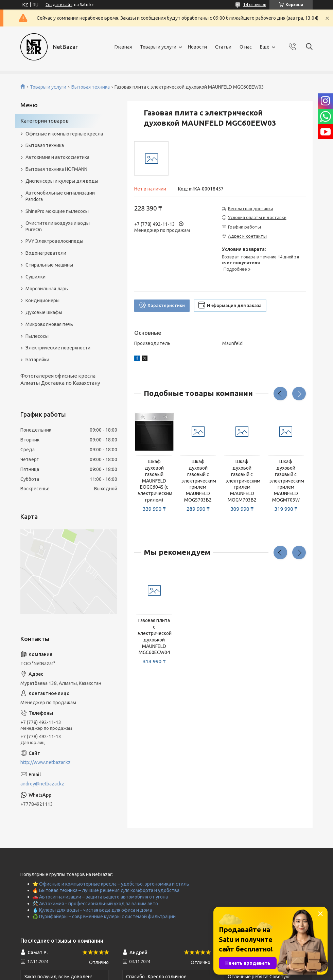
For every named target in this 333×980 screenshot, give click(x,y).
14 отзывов (255, 5)
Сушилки (36, 277)
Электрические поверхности (58, 348)
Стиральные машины (49, 265)
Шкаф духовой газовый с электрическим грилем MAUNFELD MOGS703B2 (198, 481)
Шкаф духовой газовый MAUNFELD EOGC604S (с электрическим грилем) (154, 481)
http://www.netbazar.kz (46, 762)
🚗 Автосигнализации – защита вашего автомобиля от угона (100, 897)
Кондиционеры (42, 301)
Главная (123, 47)
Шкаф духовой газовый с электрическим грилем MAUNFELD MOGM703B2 (242, 481)
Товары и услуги (158, 47)
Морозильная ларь (47, 289)
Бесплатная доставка (251, 208)
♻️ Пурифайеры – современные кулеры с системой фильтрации (104, 917)
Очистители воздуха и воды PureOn (58, 226)
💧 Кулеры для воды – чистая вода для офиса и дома (92, 910)
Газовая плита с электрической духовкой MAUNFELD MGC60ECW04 (154, 636)
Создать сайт (59, 5)
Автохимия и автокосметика (57, 157)
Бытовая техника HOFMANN (56, 169)
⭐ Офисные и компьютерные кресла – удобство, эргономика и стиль (111, 884)
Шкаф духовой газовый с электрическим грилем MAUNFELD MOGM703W (286, 481)
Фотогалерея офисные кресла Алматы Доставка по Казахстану (60, 379)
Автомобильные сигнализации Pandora (60, 196)
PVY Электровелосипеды (54, 241)
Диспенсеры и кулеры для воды (62, 181)
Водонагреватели (46, 253)
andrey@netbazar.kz (42, 784)
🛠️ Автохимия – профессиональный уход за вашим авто (95, 904)
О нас (246, 47)
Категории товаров (45, 121)
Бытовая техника (91, 87)
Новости (197, 47)
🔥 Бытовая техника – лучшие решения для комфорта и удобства (106, 890)
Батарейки (37, 360)
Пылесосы (37, 336)
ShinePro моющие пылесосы (57, 211)
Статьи (223, 47)
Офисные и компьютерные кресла (64, 134)
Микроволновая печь (49, 324)
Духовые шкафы (44, 312)
